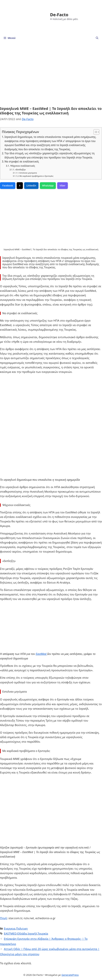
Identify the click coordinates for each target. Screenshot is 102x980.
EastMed (41, 654)
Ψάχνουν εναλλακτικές (23, 166)
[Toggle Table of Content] (95, 132)
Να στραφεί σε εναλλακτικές (22, 161)
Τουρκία (43, 934)
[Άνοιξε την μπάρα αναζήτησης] (97, 38)
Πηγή (3, 918)
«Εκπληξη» (20, 170)
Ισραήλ (32, 934)
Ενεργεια (9, 928)
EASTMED (10, 934)
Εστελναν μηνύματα (28, 173)
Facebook (8, 185)
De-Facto (59, 15)
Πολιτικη (22, 928)
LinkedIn (31, 185)
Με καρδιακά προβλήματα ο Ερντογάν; (37, 176)
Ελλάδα (22, 934)
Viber (62, 185)
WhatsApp (48, 185)
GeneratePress (70, 975)
